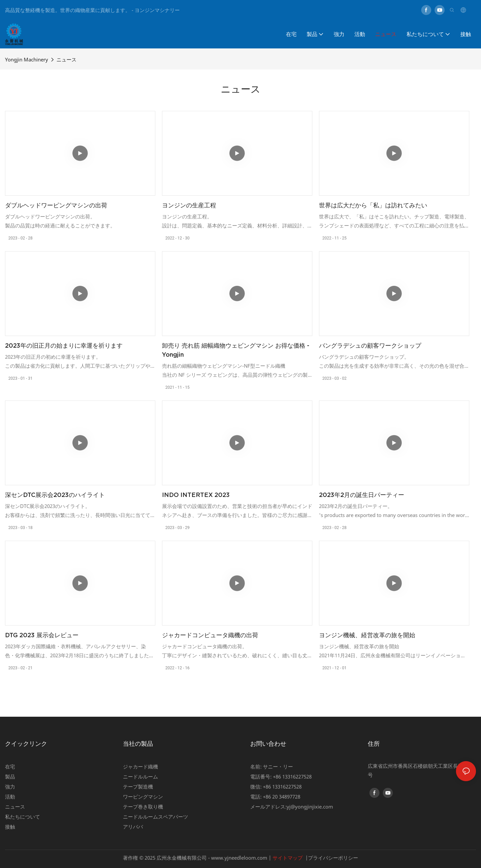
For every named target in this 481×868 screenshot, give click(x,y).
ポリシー (348, 858)
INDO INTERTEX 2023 (196, 495)
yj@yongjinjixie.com (310, 807)
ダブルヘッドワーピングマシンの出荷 (56, 205)
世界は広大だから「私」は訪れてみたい (373, 205)
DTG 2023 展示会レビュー (42, 635)
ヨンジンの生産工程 (189, 205)
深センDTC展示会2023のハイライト (55, 495)
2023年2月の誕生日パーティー (362, 495)
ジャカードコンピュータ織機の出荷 (210, 635)
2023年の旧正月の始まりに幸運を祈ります (64, 345)
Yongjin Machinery (27, 59)
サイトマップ (288, 858)
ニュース (66, 59)
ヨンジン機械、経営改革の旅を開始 (367, 635)
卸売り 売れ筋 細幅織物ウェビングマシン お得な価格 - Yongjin (236, 350)
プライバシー (323, 858)
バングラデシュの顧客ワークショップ (370, 345)
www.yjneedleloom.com (239, 858)
